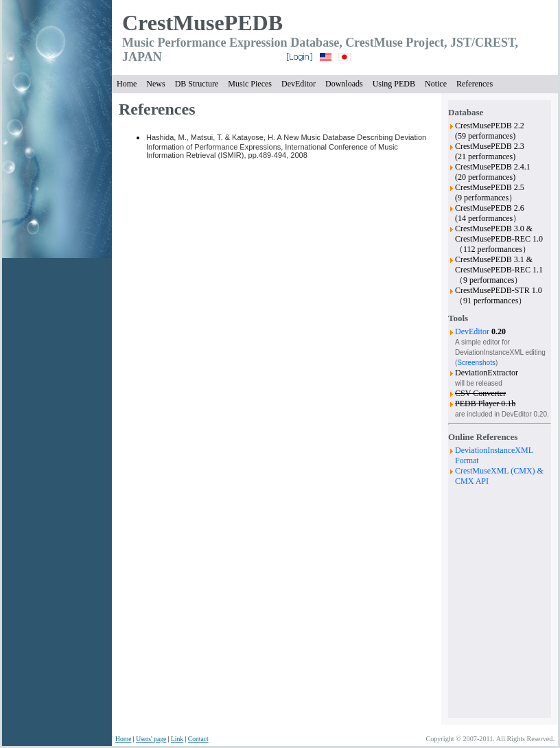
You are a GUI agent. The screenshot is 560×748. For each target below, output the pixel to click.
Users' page (151, 739)
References (475, 84)
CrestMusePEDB (202, 23)
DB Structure (197, 84)
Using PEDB (394, 84)
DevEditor (299, 84)
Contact (198, 739)
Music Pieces (250, 84)
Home (127, 84)
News (155, 84)
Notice (436, 84)
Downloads (344, 84)
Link (177, 739)
